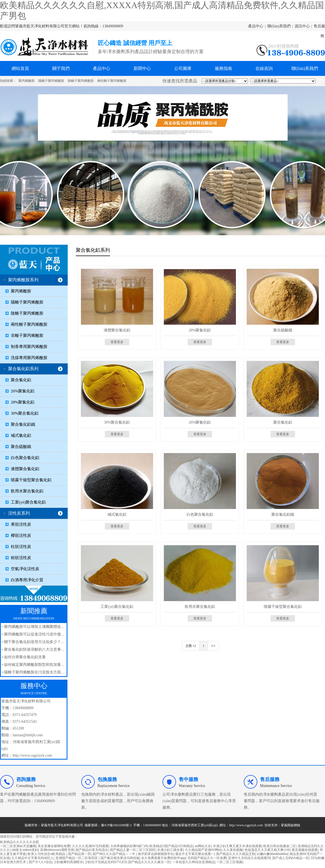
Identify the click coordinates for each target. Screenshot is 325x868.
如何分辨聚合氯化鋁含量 (25, 657)
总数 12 (191, 646)
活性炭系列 (19, 513)
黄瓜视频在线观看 (305, 850)
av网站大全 (203, 846)
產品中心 (256, 26)
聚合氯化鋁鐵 (23, 424)
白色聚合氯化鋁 (25, 458)
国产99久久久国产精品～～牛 (114, 854)
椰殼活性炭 (21, 535)
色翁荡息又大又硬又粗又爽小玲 (267, 850)
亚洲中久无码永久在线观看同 (249, 858)
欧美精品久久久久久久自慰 (19, 842)
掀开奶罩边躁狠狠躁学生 (156, 854)
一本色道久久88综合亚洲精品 (194, 862)
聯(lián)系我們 (279, 26)
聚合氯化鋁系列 (23, 369)
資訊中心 (302, 26)
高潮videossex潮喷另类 (57, 850)
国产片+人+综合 (40, 862)
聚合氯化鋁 (21, 380)
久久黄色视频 (233, 850)
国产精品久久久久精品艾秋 (236, 854)
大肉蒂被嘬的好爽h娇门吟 (129, 846)
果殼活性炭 (21, 524)
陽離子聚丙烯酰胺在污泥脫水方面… (34, 672)
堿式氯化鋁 (21, 435)
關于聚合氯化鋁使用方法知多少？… (34, 642)
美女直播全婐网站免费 (54, 846)
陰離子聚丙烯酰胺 (81, 81)
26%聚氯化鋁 (23, 391)
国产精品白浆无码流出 (92, 850)
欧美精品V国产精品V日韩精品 (171, 846)
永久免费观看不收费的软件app (163, 858)
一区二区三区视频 (229, 862)
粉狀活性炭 (21, 558)
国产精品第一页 (79, 854)
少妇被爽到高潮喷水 (68, 862)
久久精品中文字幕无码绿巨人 (32, 858)
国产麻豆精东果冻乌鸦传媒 (120, 858)
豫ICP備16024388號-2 (116, 825)
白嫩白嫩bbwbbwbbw (272, 854)
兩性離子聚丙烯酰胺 (112, 81)
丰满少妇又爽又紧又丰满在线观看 (237, 846)
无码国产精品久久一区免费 (207, 858)
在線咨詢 (264, 68)
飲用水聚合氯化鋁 (27, 491)
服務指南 (223, 68)
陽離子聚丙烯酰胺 (51, 81)
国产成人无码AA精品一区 (291, 858)
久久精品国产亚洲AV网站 (203, 850)
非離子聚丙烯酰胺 (27, 335)
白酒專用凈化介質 (27, 580)
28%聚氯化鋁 (23, 402)
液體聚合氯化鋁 (25, 469)
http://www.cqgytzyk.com (246, 825)
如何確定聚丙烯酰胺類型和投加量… (34, 665)
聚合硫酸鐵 (21, 447)
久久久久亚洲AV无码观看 (90, 846)
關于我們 (61, 68)
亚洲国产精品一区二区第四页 (77, 858)
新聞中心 (142, 68)
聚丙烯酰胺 (27, 81)
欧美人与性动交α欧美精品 (47, 854)
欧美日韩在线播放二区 (279, 846)
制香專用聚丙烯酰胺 (29, 347)
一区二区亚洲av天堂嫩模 (18, 846)
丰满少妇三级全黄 (170, 850)
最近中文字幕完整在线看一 (195, 854)
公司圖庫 (183, 68)
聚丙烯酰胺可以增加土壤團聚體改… (34, 627)
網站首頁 (20, 68)
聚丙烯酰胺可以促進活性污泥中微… (34, 634)
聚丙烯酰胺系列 (23, 280)
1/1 (213, 646)
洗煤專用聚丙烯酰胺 (29, 358)
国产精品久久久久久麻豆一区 (149, 862)
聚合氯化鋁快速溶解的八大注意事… (34, 649)
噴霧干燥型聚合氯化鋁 (31, 480)
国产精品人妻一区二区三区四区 (133, 850)
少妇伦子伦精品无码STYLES (106, 862)
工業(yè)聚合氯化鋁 (28, 502)
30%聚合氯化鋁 (25, 413)
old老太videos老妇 (25, 850)
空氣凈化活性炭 (25, 569)
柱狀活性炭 (21, 547)
